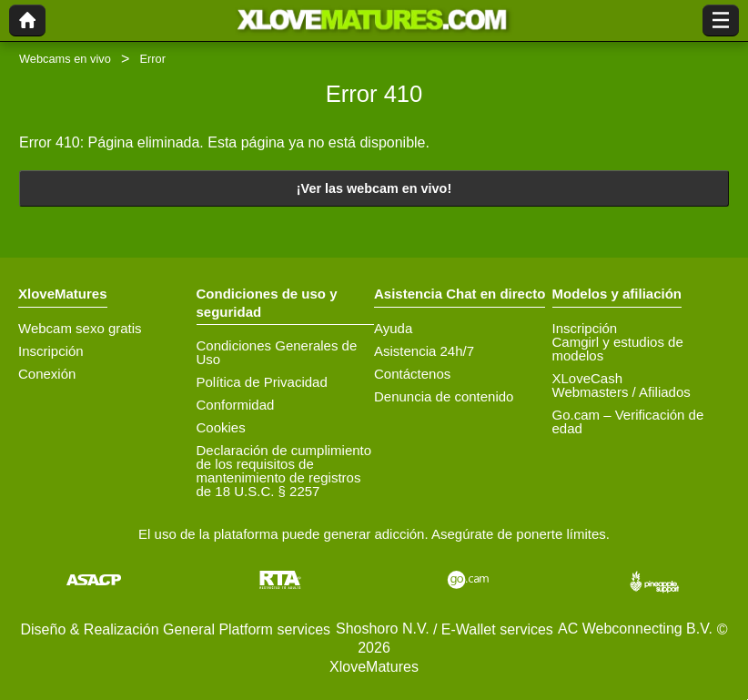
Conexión (47, 374)
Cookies (221, 427)
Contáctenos (412, 374)
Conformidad (236, 405)
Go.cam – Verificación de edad (628, 421)
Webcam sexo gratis (80, 328)
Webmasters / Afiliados (622, 392)
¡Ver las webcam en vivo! (374, 188)
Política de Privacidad (262, 382)
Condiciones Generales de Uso (277, 352)
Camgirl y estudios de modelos (618, 349)
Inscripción (51, 351)
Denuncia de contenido (444, 396)
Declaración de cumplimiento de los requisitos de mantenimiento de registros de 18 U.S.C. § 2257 (284, 471)
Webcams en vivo (65, 59)
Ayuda (393, 328)
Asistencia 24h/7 (424, 351)
